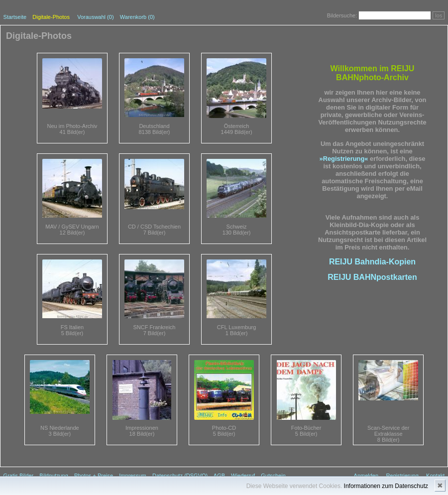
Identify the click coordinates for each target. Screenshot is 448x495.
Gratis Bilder (19, 476)
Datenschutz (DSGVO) (180, 476)
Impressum (132, 476)
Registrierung (402, 476)
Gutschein (273, 476)
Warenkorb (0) (137, 17)
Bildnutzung (54, 476)
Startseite (15, 17)
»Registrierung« (344, 159)
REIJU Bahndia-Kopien (372, 262)
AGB (219, 476)
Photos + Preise (94, 476)
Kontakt (435, 476)
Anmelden (366, 476)
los (439, 15)
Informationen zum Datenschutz (386, 486)
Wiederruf (243, 476)
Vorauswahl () (95, 17)
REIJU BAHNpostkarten (372, 277)
